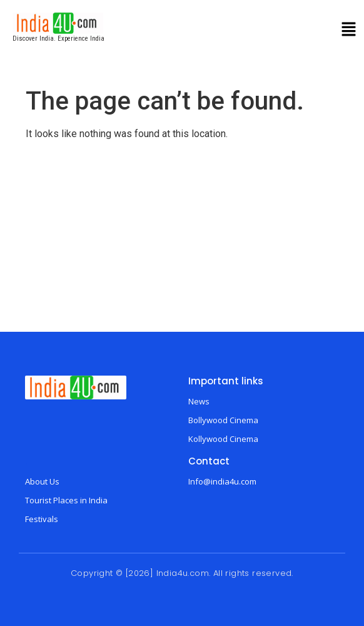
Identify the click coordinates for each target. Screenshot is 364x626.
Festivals (42, 519)
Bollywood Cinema (223, 420)
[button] (349, 31)
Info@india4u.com (222, 481)
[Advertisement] (182, 238)
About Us (42, 481)
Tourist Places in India (66, 500)
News (199, 401)
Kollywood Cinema (223, 439)
